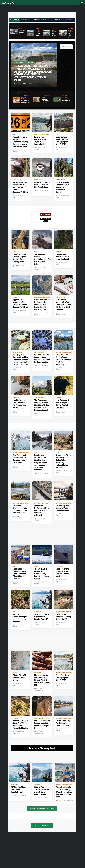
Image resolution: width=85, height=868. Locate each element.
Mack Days (38, 612)
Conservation (60, 297)
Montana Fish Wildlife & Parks (44, 718)
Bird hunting (38, 180)
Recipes (15, 718)
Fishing (15, 673)
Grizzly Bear (17, 180)
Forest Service (61, 180)
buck (14, 252)
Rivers (15, 297)
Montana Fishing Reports (43, 135)
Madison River (17, 352)
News (36, 566)
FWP (14, 135)
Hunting (58, 398)
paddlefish (59, 566)
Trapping (16, 398)
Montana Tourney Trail (64, 785)
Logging (58, 252)
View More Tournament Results (42, 809)
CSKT (57, 453)
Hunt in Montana (40, 398)
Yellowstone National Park (43, 297)
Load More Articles (42, 825)
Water (36, 453)
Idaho (58, 135)
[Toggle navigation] (82, 3)
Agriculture (38, 673)
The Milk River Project (42, 503)
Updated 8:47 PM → (70, 20)
